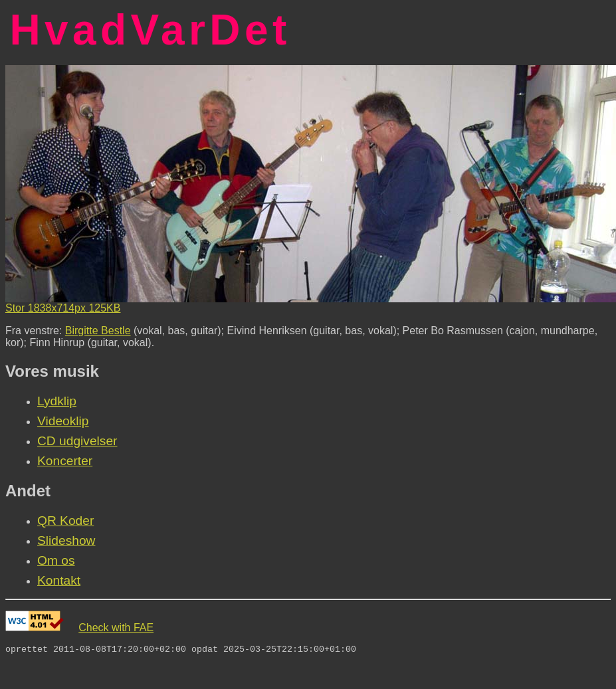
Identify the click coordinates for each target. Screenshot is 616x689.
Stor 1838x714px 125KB (63, 308)
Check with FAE (116, 628)
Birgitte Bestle (98, 331)
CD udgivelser (77, 441)
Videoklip (63, 421)
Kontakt (59, 580)
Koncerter (65, 461)
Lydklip (57, 401)
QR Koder (65, 521)
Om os (56, 560)
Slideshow (66, 541)
